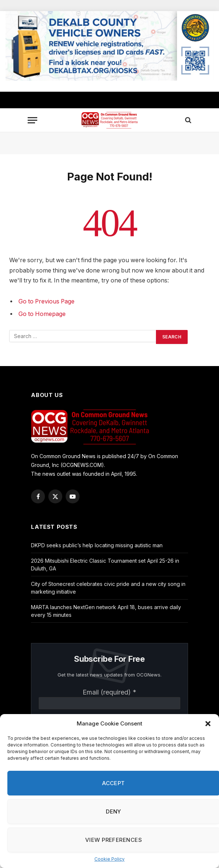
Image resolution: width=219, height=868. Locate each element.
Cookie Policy (109, 859)
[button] (208, 724)
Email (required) (109, 692)
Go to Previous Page (46, 301)
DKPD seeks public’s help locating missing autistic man (97, 545)
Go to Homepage (42, 314)
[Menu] (32, 120)
